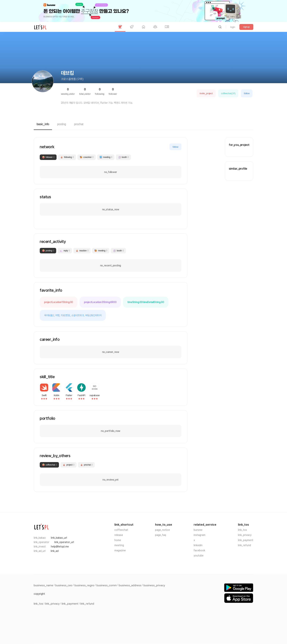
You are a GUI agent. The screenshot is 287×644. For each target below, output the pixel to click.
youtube (199, 556)
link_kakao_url (59, 538)
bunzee (198, 530)
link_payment (246, 540)
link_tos (242, 530)
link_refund (244, 545)
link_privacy (245, 535)
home (118, 540)
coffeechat (121, 530)
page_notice (162, 530)
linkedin (198, 545)
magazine (120, 550)
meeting (119, 545)
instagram (200, 535)
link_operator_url (64, 542)
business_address (130, 585)
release (119, 535)
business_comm (107, 585)
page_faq (161, 535)
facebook (199, 550)
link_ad (55, 551)
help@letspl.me (60, 547)
